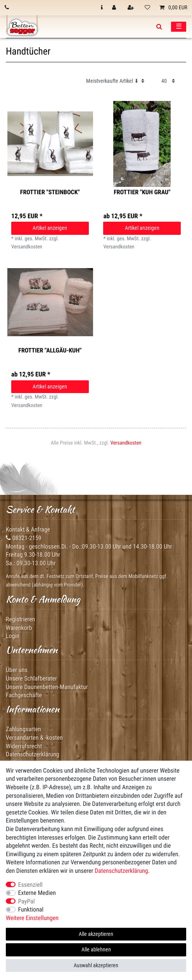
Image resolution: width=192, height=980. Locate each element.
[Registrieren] (131, 8)
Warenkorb (19, 628)
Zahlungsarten (23, 729)
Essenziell (30, 885)
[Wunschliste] (147, 8)
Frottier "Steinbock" (50, 192)
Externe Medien (37, 893)
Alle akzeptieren (96, 934)
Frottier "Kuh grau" (142, 192)
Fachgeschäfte (24, 695)
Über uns (17, 670)
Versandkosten (126, 443)
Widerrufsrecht (24, 746)
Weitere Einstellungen (32, 918)
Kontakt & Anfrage (28, 529)
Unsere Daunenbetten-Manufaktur (47, 687)
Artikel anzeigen (50, 228)
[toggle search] (159, 27)
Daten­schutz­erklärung (121, 871)
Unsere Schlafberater (31, 678)
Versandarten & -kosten (34, 738)
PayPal (27, 901)
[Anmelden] (115, 8)
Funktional (31, 909)
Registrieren (21, 619)
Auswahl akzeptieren (96, 965)
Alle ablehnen (96, 949)
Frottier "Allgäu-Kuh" (50, 350)
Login (13, 636)
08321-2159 (24, 538)
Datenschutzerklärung (33, 754)
